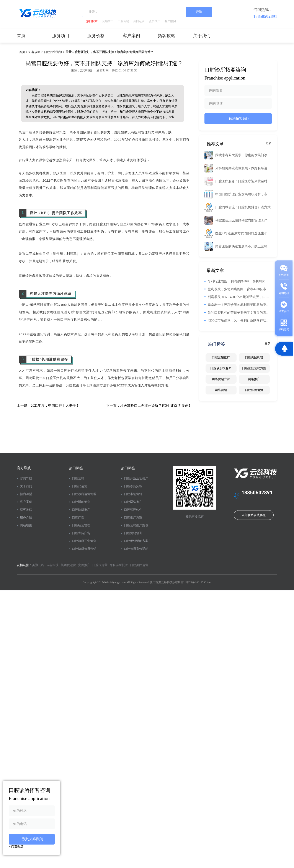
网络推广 (254, 379)
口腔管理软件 (133, 510)
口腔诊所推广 (81, 510)
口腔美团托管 (254, 357)
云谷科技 (52, 565)
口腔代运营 (80, 486)
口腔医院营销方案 (254, 368)
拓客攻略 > (36, 52)
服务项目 (61, 36)
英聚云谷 (38, 565)
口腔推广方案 (133, 518)
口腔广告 (78, 518)
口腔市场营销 (133, 494)
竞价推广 (155, 21)
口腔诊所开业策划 (84, 541)
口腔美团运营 (139, 565)
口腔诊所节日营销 (84, 549)
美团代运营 (68, 565)
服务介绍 (26, 518)
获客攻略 (26, 510)
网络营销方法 (221, 379)
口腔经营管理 (81, 525)
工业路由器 (181, 131)
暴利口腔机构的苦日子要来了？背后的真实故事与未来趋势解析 (240, 313)
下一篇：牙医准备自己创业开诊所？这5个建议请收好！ (149, 405)
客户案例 (170, 21)
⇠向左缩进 (16, 846)
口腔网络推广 (133, 502)
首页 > (23, 52)
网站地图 (26, 525)
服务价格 (96, 36)
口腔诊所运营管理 (84, 494)
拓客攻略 (167, 36)
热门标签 (76, 468)
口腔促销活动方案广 (138, 541)
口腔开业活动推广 (136, 478)
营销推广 (108, 21)
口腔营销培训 (133, 533)
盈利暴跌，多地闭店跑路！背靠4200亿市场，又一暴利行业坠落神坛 (240, 289)
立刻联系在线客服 (254, 515)
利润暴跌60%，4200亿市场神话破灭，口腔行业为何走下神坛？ (240, 297)
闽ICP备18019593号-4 (198, 582)
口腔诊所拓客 (133, 486)
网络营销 (221, 390)
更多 (269, 143)
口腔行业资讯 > (54, 52)
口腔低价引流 (254, 390)
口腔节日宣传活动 (136, 549)
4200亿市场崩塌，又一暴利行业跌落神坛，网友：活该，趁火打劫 (240, 320)
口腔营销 (123, 21)
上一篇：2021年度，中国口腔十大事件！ (48, 405)
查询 (199, 12)
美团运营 (139, 21)
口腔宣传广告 (81, 533)
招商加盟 (26, 494)
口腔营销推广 (221, 357)
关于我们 (202, 36)
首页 (21, 36)
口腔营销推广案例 (136, 525)
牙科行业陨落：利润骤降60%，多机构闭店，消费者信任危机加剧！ (240, 281)
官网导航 (26, 478)
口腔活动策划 (81, 502)
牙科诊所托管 (119, 565)
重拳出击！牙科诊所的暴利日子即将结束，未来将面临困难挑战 (240, 305)
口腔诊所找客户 (221, 368)
